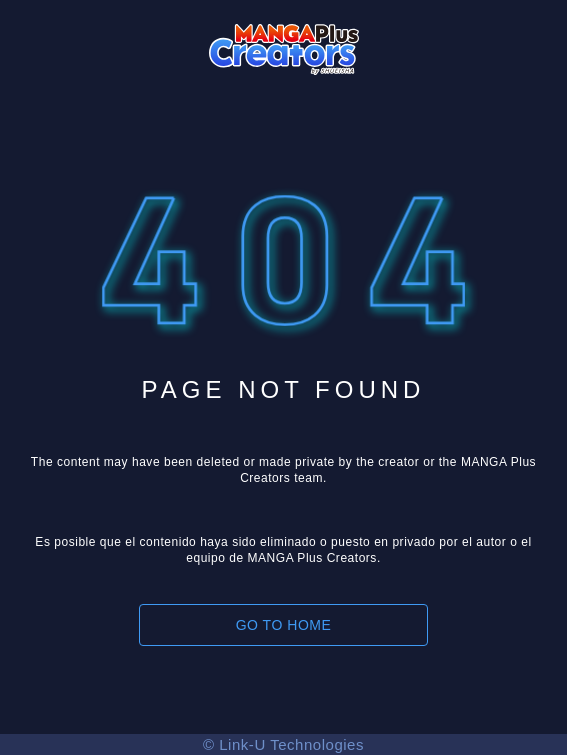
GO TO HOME (284, 625)
